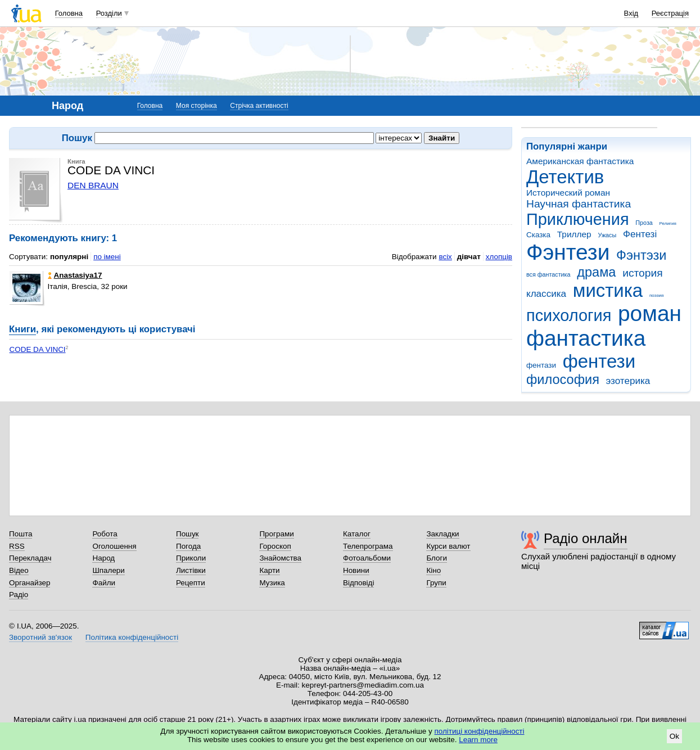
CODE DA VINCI (38, 349)
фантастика (586, 338)
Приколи (191, 558)
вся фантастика (548, 274)
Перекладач (30, 558)
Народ (103, 558)
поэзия (656, 295)
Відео (19, 570)
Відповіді (359, 583)
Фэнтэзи (641, 255)
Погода (188, 546)
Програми (276, 534)
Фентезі (640, 234)
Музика (272, 583)
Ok (674, 736)
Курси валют (448, 546)
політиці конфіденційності (480, 731)
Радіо (19, 595)
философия (563, 379)
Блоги (437, 558)
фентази (541, 365)
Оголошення (114, 546)
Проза (644, 223)
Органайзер (30, 583)
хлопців (499, 257)
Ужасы (607, 235)
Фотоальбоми (367, 558)
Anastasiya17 (75, 275)
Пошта (21, 534)
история (642, 273)
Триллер (574, 234)
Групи (436, 583)
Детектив (565, 177)
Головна (69, 13)
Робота (105, 534)
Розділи (109, 13)
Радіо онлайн (586, 538)
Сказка (538, 235)
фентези (599, 361)
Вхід (631, 13)
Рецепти (191, 583)
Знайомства (280, 558)
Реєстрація (670, 13)
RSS (17, 546)
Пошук (188, 534)
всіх (445, 257)
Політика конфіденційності (132, 637)
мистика (608, 290)
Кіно (433, 570)
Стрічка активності (259, 106)
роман (650, 313)
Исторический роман (568, 193)
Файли (104, 583)
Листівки (191, 570)
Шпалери (108, 570)
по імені (107, 257)
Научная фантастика (579, 204)
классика (546, 294)
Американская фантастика (580, 161)
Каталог (357, 534)
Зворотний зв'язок (40, 637)
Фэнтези (568, 252)
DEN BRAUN (93, 185)
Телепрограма (368, 546)
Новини (356, 570)
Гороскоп (275, 546)
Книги (22, 329)
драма (596, 272)
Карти (269, 570)
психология (569, 315)
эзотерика (628, 381)
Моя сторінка (197, 106)
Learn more (478, 740)
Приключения (578, 219)
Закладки (442, 534)
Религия (668, 223)
